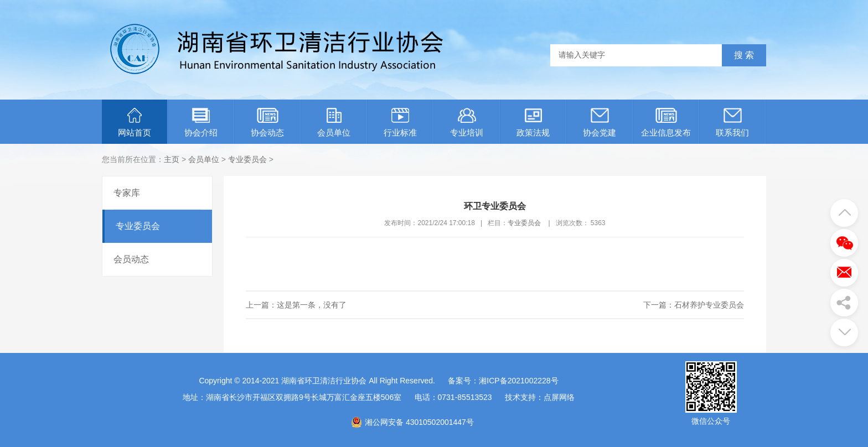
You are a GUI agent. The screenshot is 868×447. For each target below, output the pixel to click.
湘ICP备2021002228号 (518, 381)
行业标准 (400, 123)
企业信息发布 (666, 123)
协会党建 (600, 123)
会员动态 (131, 259)
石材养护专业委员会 (709, 305)
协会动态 (267, 123)
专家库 (127, 193)
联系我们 (732, 123)
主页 (172, 159)
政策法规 (533, 123)
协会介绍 (201, 123)
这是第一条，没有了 (312, 305)
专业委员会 (247, 159)
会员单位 (334, 123)
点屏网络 (559, 397)
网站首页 (135, 123)
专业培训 (467, 123)
